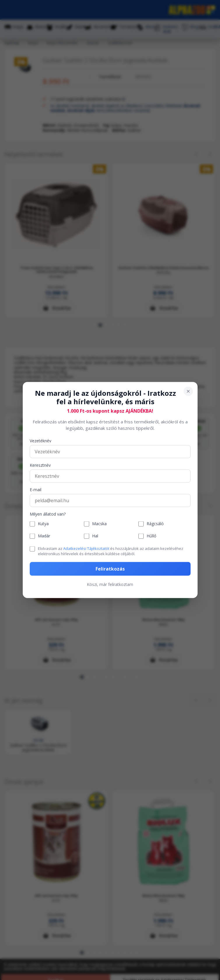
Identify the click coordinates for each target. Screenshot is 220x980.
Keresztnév (40, 465)
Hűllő (151, 536)
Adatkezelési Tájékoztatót (86, 548)
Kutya (43, 524)
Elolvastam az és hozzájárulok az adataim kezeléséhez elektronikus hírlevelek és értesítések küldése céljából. (111, 551)
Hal (95, 536)
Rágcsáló (155, 524)
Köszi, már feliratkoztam (110, 584)
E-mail (36, 490)
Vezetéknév (41, 441)
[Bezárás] (188, 391)
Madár (44, 536)
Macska (99, 524)
